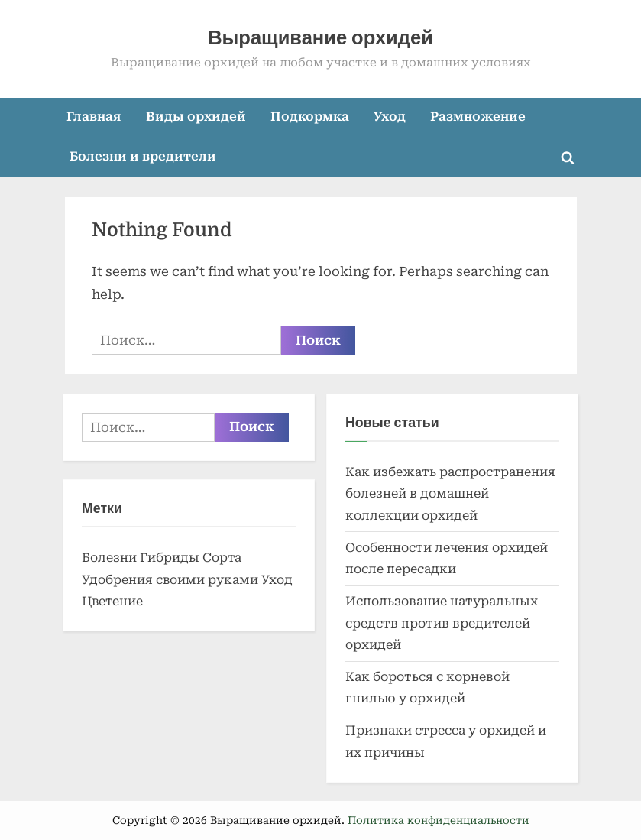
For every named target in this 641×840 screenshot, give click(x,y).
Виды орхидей (196, 117)
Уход (390, 117)
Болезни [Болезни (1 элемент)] (109, 558)
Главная (94, 117)
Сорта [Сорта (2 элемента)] (222, 558)
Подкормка (310, 117)
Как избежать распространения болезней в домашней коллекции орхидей (450, 494)
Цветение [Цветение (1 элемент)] (112, 601)
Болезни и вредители (143, 156)
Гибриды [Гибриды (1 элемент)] (170, 558)
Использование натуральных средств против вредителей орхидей (442, 623)
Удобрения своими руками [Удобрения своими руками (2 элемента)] (170, 580)
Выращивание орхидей (320, 38)
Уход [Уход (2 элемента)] (277, 580)
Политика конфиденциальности (439, 820)
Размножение (478, 117)
